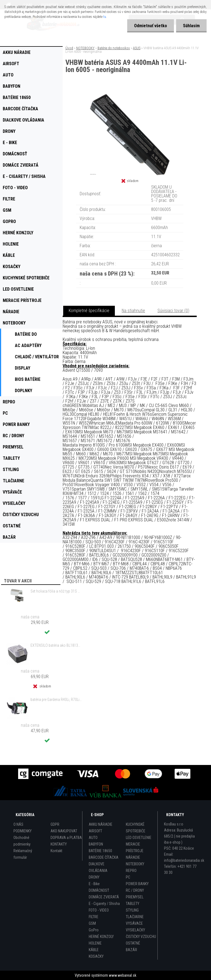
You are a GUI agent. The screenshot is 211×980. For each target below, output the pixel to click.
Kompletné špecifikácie (89, 311)
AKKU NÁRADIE (101, 824)
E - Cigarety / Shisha (104, 904)
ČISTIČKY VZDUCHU (141, 937)
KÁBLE (94, 950)
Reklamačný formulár (23, 854)
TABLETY (133, 904)
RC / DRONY (135, 890)
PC (128, 877)
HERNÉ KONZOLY (101, 937)
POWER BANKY (137, 884)
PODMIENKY (23, 831)
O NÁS (18, 824)
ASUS (137, 48)
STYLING (132, 910)
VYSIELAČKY (135, 930)
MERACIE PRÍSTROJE (135, 847)
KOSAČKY (96, 956)
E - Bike (94, 884)
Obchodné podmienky (22, 841)
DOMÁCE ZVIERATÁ (104, 897)
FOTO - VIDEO (99, 910)
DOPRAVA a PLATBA (66, 838)
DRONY (94, 877)
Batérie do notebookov (114, 48)
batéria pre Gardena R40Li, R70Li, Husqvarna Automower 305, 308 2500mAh (56, 700)
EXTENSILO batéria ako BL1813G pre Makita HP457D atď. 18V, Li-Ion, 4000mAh (56, 645)
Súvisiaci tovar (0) (173, 311)
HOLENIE (95, 943)
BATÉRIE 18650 (100, 851)
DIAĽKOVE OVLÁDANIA (98, 867)
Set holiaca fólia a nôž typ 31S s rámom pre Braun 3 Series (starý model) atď (56, 591)
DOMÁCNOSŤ (99, 890)
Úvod (69, 48)
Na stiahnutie (133, 311)
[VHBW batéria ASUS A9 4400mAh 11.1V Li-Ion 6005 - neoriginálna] (130, 96)
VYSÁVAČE (134, 923)
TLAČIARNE (135, 917)
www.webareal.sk (123, 975)
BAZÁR (131, 950)
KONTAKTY (59, 844)
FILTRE (94, 917)
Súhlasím (191, 26)
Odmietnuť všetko (151, 26)
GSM (92, 923)
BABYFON (96, 844)
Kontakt (56, 851)
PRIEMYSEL (135, 897)
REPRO (131, 871)
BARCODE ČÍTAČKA (104, 857)
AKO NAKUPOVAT (64, 831)
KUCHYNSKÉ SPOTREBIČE (136, 828)
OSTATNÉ (133, 943)
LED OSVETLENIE (139, 838)
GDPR (55, 824)
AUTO (93, 838)
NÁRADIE (133, 857)
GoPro (94, 930)
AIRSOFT (95, 831)
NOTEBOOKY (85, 48)
